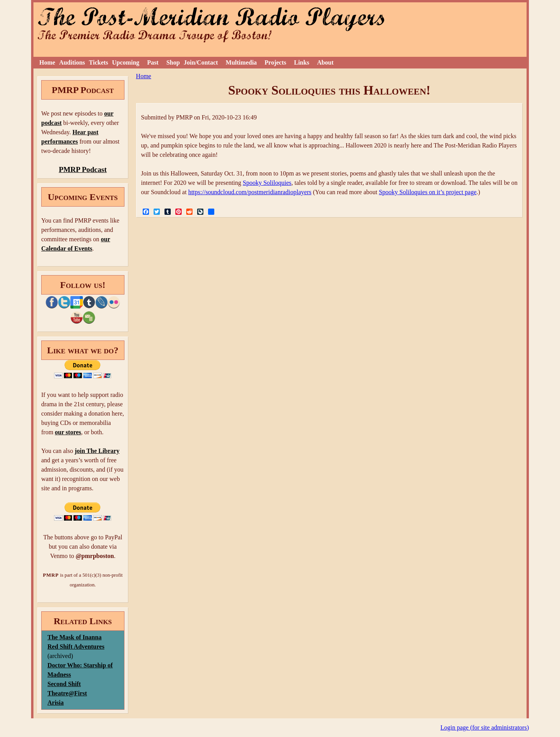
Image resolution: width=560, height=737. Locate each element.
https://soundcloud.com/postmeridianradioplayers (250, 192)
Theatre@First (67, 693)
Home (47, 62)
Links (302, 62)
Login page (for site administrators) (485, 727)
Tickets (99, 62)
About (325, 62)
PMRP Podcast (83, 169)
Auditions (72, 62)
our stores (68, 432)
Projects (275, 62)
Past (153, 62)
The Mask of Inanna (74, 637)
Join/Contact (201, 62)
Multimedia (241, 62)
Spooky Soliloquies (267, 183)
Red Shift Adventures (76, 647)
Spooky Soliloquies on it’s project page (428, 192)
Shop (173, 62)
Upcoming (126, 62)
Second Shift (64, 684)
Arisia (56, 703)
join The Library (97, 451)
